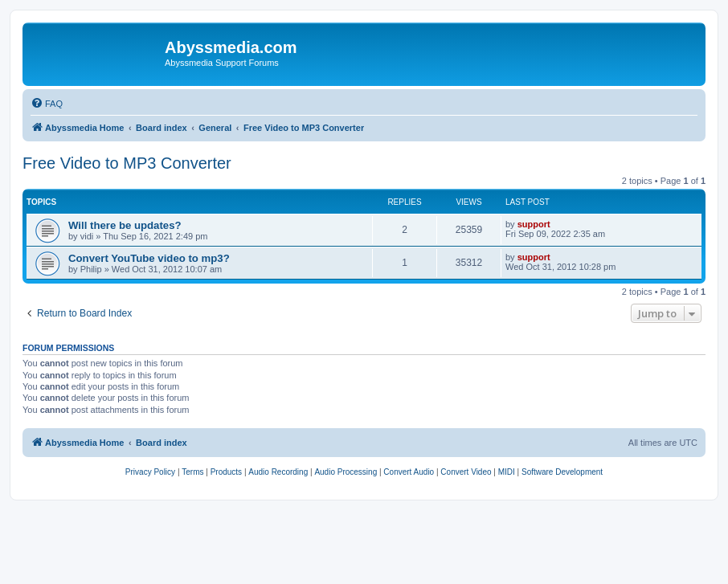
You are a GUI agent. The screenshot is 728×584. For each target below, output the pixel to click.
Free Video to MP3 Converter (127, 163)
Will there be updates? (125, 225)
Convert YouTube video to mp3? (149, 258)
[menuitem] (47, 104)
